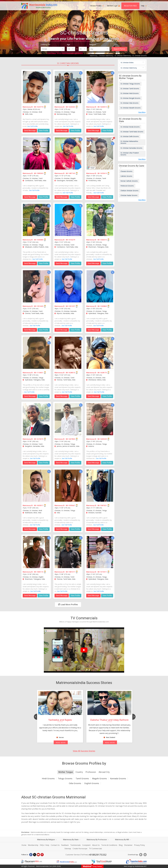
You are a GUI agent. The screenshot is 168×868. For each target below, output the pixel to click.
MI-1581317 (70, 572)
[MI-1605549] (100, 419)
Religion (93, 44)
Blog (121, 845)
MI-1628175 (102, 373)
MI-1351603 (39, 306)
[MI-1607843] (68, 419)
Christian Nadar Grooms (129, 195)
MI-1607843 (70, 439)
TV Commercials (95, 849)
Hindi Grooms (48, 778)
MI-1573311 (102, 572)
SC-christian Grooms (68, 63)
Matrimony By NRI (123, 840)
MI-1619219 (39, 439)
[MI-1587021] (100, 486)
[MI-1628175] (100, 353)
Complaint (86, 845)
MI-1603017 (39, 506)
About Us (96, 845)
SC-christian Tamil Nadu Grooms (132, 132)
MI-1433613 (102, 173)
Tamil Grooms (82, 778)
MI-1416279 (70, 240)
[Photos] (113, 139)
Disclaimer (128, 845)
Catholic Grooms (126, 176)
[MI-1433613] (100, 153)
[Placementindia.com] (32, 862)
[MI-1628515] (68, 353)
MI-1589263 (39, 173)
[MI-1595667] (68, 486)
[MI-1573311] (100, 552)
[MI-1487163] (68, 153)
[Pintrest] (42, 855)
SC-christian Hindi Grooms (130, 93)
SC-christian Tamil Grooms (130, 89)
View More (142, 112)
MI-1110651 (39, 373)
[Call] (49, 73)
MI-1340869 (102, 306)
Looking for (45, 44)
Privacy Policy (139, 845)
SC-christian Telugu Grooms (130, 84)
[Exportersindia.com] (136, 862)
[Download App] (141, 855)
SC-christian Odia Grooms (129, 103)
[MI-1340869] (100, 286)
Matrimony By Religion (47, 840)
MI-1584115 (39, 572)
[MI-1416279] (68, 220)
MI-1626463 (70, 107)
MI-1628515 (70, 373)
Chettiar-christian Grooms (129, 191)
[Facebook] (31, 855)
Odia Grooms (75, 783)
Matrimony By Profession (98, 840)
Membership (33, 845)
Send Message (30, 131)
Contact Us (55, 845)
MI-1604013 (102, 107)
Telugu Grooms (65, 778)
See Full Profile (32, 126)
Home (24, 845)
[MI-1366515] (100, 220)
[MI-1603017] (36, 486)
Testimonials (75, 845)
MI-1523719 (39, 107)
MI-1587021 (102, 506)
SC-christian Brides (127, 63)
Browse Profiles (97, 6)
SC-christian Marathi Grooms (131, 108)
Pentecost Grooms (127, 186)
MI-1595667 (70, 506)
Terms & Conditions (109, 845)
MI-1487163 (70, 173)
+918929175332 (97, 855)
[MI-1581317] (68, 552)
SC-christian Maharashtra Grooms (129, 142)
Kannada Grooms (118, 778)
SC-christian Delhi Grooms (130, 136)
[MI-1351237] (68, 286)
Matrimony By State (72, 840)
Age (68, 44)
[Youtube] (38, 855)
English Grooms (92, 783)
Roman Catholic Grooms (129, 181)
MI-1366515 (102, 240)
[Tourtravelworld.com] (101, 862)
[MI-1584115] (36, 552)
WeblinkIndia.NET (141, 866)
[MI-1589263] (36, 153)
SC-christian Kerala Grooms (130, 127)
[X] (35, 855)
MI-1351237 (70, 306)
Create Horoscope (80, 849)
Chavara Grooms (126, 171)
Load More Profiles (68, 604)
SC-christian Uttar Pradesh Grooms (130, 154)
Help (144, 6)
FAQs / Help (45, 845)
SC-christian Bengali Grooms (130, 98)
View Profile (43, 131)
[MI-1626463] (68, 87)
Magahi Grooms (99, 778)
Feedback (65, 845)
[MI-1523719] (36, 87)
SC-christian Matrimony (129, 68)
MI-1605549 (102, 439)
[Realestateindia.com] (67, 862)
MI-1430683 (39, 240)
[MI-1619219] (36, 419)
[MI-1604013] (100, 87)
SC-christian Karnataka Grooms (131, 148)
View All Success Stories (84, 751)
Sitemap (68, 849)
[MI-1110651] (36, 353)
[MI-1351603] (36, 286)
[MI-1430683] (36, 220)
